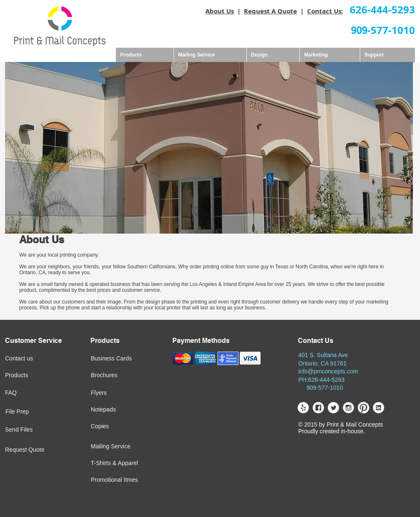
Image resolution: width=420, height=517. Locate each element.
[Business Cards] (132, 359)
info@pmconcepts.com (328, 371)
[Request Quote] (44, 450)
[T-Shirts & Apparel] (138, 463)
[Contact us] (33, 359)
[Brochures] (118, 376)
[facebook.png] (318, 408)
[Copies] (125, 427)
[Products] (32, 376)
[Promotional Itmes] (138, 480)
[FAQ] (32, 393)
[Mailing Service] (130, 447)
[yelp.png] (303, 408)
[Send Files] (32, 430)
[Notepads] (119, 410)
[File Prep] (33, 412)
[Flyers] (117, 393)
